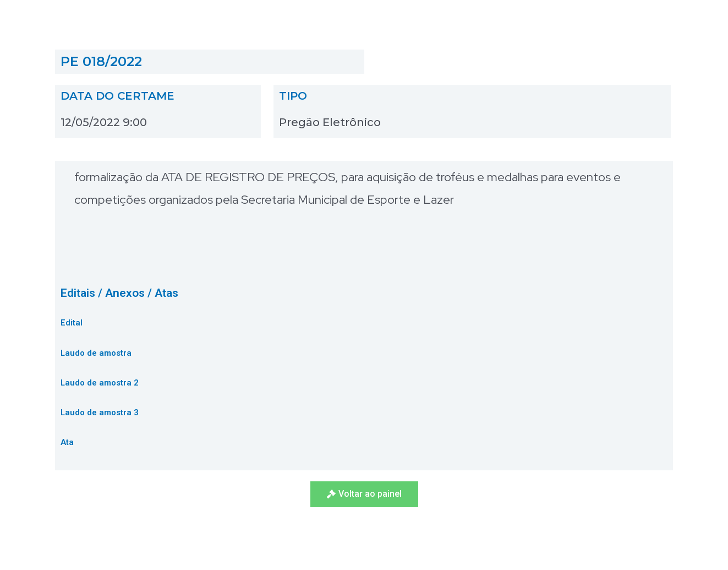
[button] (364, 494)
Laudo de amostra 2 (100, 383)
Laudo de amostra (96, 353)
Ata (67, 442)
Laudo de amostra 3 (100, 412)
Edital (72, 323)
